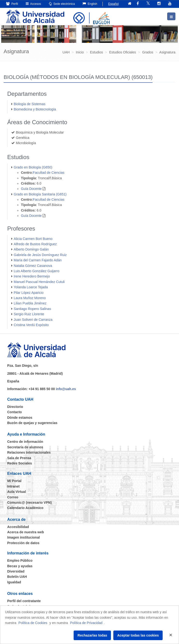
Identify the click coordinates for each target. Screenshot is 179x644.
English (90, 4)
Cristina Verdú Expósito (31, 325)
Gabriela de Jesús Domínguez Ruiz (40, 255)
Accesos (33, 4)
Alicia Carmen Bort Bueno (33, 239)
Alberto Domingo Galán (31, 249)
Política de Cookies (33, 623)
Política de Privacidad (86, 623)
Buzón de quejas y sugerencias (32, 423)
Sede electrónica (62, 4)
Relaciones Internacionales (29, 452)
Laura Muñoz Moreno (30, 298)
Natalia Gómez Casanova (33, 266)
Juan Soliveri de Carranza (33, 320)
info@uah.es (66, 389)
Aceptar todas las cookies (138, 635)
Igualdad (14, 582)
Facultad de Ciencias (49, 173)
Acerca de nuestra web (26, 532)
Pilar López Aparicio (29, 293)
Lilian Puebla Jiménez (30, 303)
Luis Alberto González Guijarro (37, 271)
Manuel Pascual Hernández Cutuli (39, 282)
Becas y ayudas (20, 566)
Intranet (13, 486)
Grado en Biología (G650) (33, 167)
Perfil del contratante (24, 601)
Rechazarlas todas (92, 635)
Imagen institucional (23, 537)
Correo (13, 497)
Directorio (15, 407)
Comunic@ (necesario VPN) (29, 502)
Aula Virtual (17, 492)
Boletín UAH (17, 577)
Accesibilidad (18, 527)
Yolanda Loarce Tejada (31, 287)
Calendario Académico (25, 508)
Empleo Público (20, 560)
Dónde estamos (20, 418)
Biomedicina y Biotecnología (35, 109)
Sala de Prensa (19, 458)
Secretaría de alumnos (25, 447)
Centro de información (25, 442)
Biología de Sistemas (30, 104)
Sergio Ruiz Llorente (29, 314)
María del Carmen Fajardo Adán (38, 260)
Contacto (15, 412)
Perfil (12, 4)
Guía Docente (31, 189)
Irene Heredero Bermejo (32, 276)
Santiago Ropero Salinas (32, 309)
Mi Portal (14, 481)
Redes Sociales (20, 463)
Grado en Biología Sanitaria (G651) (40, 194)
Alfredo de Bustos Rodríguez (35, 244)
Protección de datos (23, 543)
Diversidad (16, 571)
